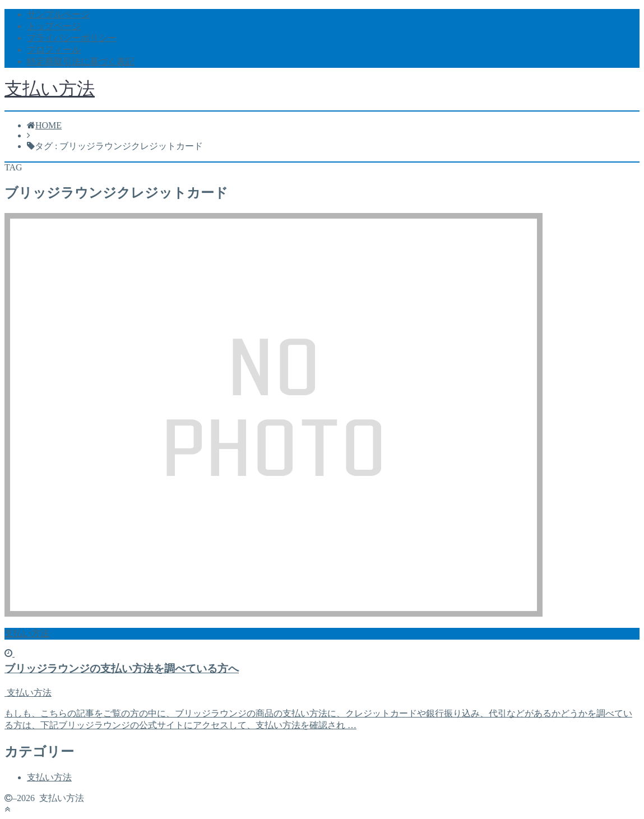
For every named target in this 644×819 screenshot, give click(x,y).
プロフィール (54, 50)
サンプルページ (58, 14)
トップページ (54, 26)
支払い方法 (50, 89)
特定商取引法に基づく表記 (81, 61)
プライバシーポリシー (72, 38)
